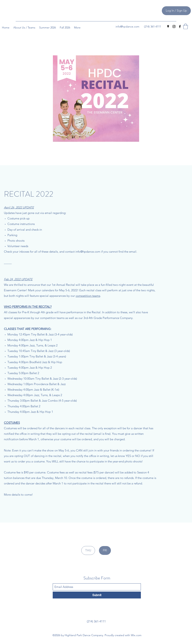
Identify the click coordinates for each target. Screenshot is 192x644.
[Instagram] (174, 26)
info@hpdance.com (127, 26)
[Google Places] (168, 26)
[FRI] (105, 550)
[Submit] (97, 595)
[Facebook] (180, 26)
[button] (186, 26)
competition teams (88, 296)
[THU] (88, 550)
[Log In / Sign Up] (176, 11)
